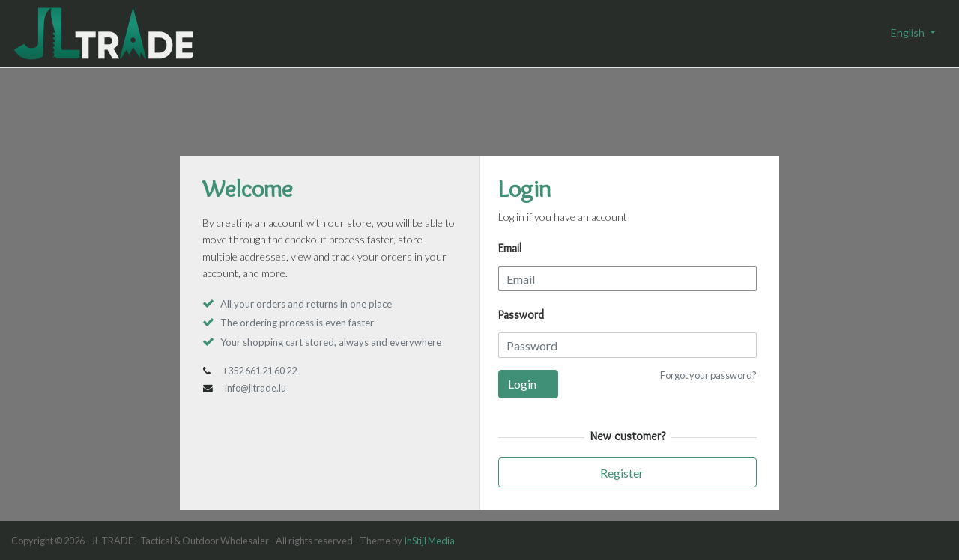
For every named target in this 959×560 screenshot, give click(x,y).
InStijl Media (429, 541)
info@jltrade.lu (255, 388)
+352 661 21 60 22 (260, 371)
